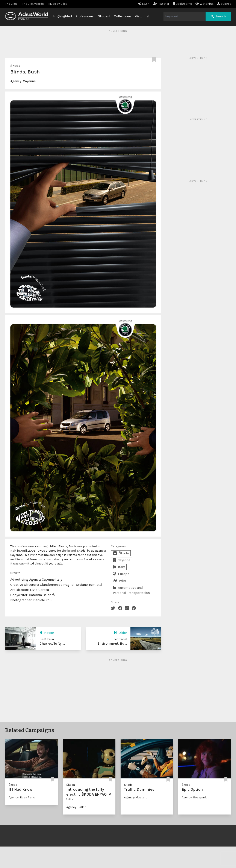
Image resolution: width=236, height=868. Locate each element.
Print (120, 581)
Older (120, 633)
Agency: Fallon (76, 807)
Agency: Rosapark (194, 797)
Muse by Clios (58, 4)
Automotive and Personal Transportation (131, 590)
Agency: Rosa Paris (22, 797)
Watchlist (142, 16)
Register (161, 4)
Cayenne (29, 81)
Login (144, 4)
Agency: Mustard (136, 797)
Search (218, 16)
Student (104, 16)
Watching (204, 4)
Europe (121, 574)
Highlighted (63, 16)
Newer (47, 633)
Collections (123, 16)
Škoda (15, 66)
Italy (119, 567)
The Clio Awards (33, 4)
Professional (85, 16)
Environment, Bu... (112, 643)
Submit (224, 4)
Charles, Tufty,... (52, 643)
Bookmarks (182, 4)
